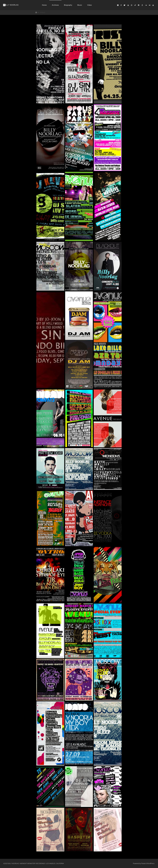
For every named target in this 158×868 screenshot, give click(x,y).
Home (44, 5)
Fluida (143, 863)
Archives (55, 5)
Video (90, 5)
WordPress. (151, 863)
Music (80, 5)
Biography (68, 5)
